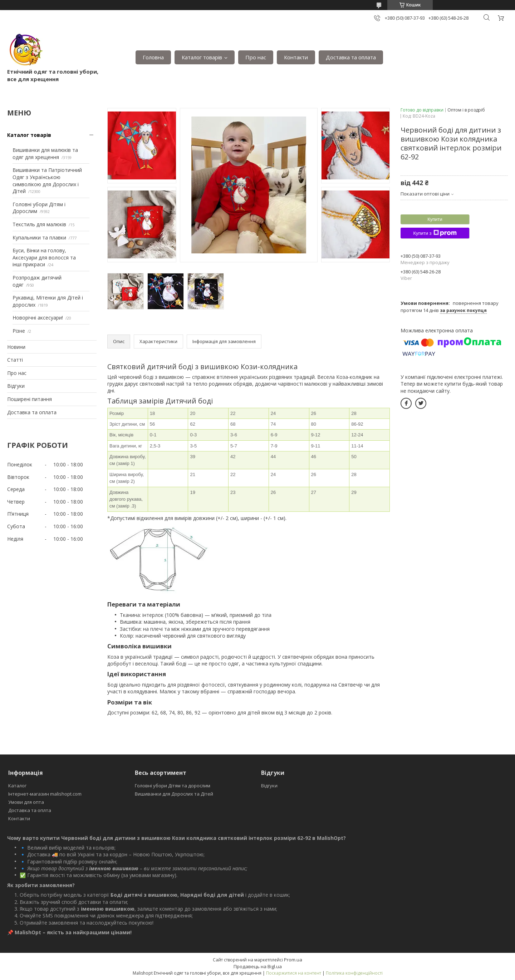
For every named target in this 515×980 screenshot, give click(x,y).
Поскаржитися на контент (294, 973)
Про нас (256, 57)
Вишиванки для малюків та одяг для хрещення (45, 154)
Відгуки (16, 386)
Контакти (296, 57)
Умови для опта (26, 802)
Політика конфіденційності (354, 973)
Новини (16, 347)
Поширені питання (30, 399)
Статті (15, 360)
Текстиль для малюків (39, 224)
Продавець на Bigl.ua (258, 966)
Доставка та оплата (351, 57)
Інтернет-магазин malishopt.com (45, 794)
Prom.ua (293, 960)
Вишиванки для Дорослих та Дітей (174, 794)
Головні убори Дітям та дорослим (173, 786)
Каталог (17, 786)
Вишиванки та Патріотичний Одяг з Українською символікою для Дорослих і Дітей (47, 180)
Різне (19, 331)
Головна (153, 57)
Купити (435, 219)
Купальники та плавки (39, 237)
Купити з (435, 233)
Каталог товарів (202, 57)
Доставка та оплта (30, 810)
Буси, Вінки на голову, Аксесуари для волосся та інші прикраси (44, 257)
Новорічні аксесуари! (38, 318)
